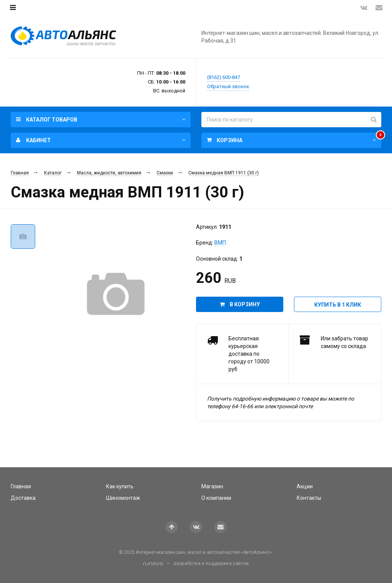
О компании (216, 498)
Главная (20, 173)
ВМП (220, 243)
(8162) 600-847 (224, 77)
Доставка (23, 498)
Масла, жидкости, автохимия (109, 173)
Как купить (120, 486)
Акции (305, 486)
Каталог (53, 173)
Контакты (309, 498)
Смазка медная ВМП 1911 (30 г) (224, 173)
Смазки (165, 173)
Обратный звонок (228, 86)
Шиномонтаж (123, 498)
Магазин (212, 486)
